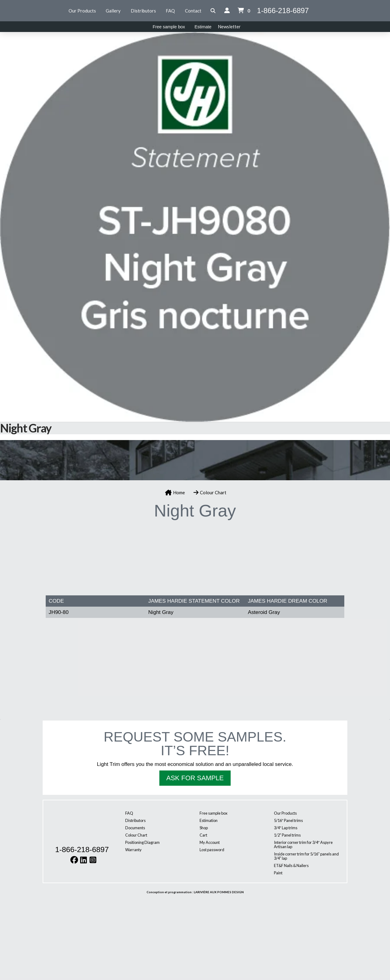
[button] (213, 11)
